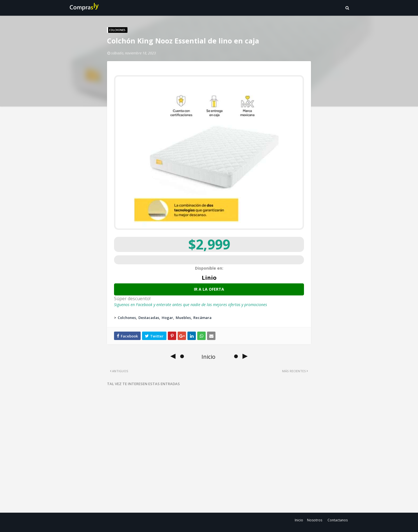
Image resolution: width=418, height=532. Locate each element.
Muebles (183, 318)
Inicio (299, 520)
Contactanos (338, 520)
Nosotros (315, 520)
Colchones (127, 318)
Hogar (167, 318)
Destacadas (149, 318)
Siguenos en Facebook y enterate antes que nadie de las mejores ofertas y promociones (191, 305)
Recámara (202, 318)
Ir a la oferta (209, 289)
